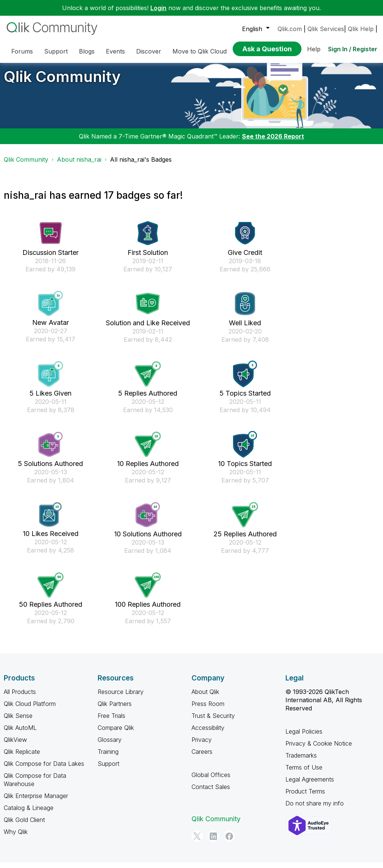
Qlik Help (361, 29)
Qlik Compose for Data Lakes (44, 769)
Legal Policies (304, 737)
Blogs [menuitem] (87, 51)
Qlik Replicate (22, 757)
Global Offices (211, 780)
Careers (202, 757)
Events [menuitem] (115, 51)
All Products (20, 697)
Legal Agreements (310, 785)
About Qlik (205, 697)
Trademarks (301, 761)
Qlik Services (326, 29)
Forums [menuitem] (22, 51)
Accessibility (208, 733)
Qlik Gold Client (24, 825)
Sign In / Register (353, 49)
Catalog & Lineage (29, 813)
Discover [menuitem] (149, 51)
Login (158, 8)
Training (108, 757)
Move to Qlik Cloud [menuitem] (200, 51)
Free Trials (111, 721)
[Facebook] (229, 842)
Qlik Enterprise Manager (36, 801)
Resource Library (121, 697)
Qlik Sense (18, 721)
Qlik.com (290, 29)
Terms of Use (304, 773)
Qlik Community (62, 82)
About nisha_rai (79, 165)
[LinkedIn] (213, 842)
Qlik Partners (115, 709)
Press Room (208, 709)
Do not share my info (315, 809)
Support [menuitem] (56, 51)
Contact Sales (211, 792)
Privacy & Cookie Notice (319, 749)
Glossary (110, 745)
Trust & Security (213, 721)
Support (108, 769)
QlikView (15, 745)
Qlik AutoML (20, 733)
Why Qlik (16, 837)
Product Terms (305, 797)
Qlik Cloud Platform (30, 709)
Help (314, 49)
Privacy (202, 745)
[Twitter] (197, 842)
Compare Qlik (116, 733)
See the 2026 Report (273, 142)
